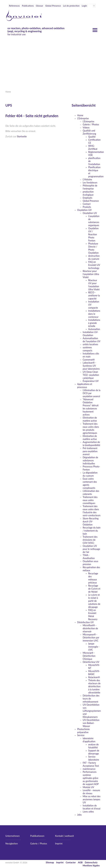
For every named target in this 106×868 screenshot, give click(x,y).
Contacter (71, 862)
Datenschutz (91, 862)
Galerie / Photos (39, 843)
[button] (94, 6)
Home (8, 92)
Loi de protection (71, 6)
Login (84, 6)
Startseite (22, 136)
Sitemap (50, 862)
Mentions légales (91, 865)
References (14, 6)
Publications (28, 6)
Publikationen (37, 836)
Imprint (59, 843)
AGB (80, 862)
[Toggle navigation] (95, 11)
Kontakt (59, 836)
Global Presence (53, 6)
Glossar (39, 6)
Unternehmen (12, 836)
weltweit (69, 836)
